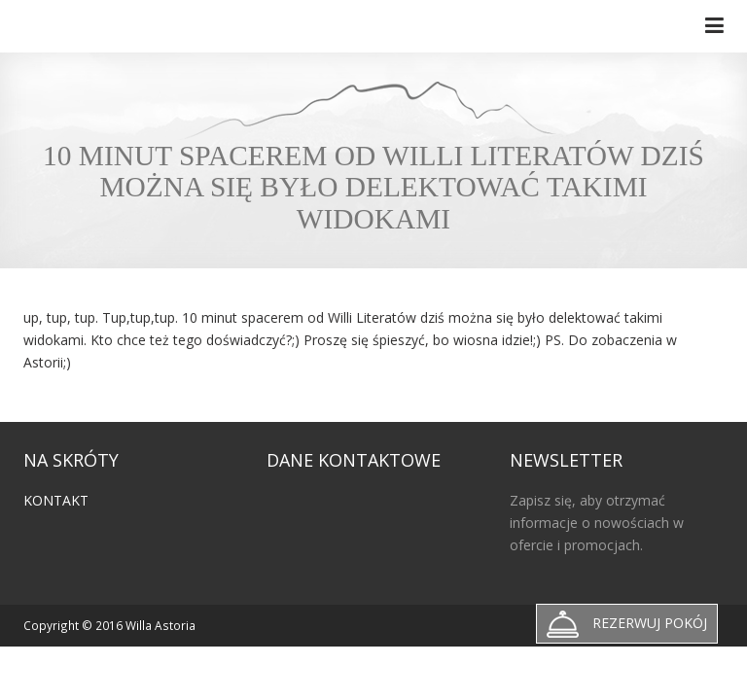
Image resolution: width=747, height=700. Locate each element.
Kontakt (56, 500)
